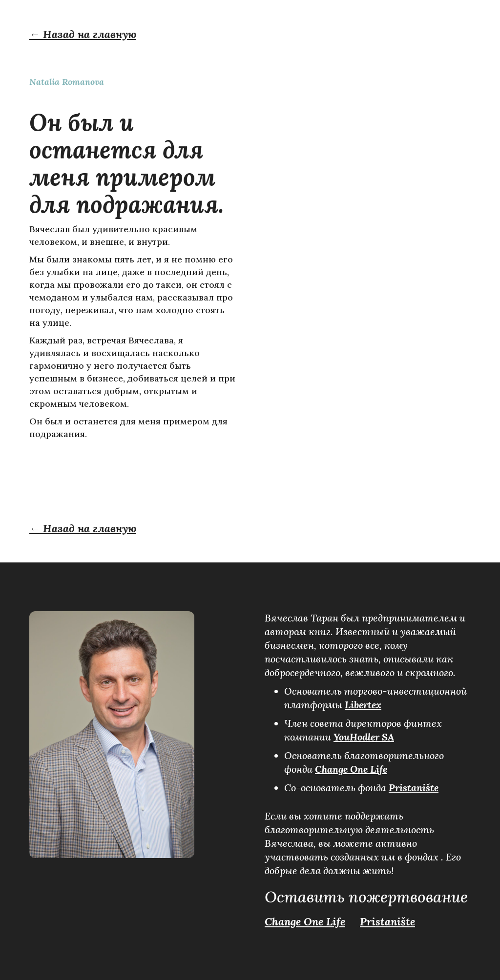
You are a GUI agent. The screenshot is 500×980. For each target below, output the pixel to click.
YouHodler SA (364, 737)
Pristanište (414, 788)
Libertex (363, 705)
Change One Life (351, 769)
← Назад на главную (83, 34)
